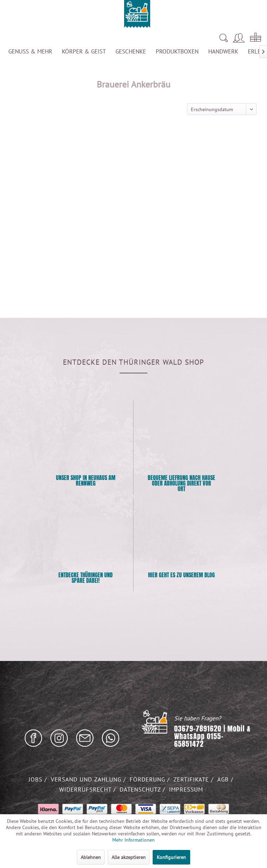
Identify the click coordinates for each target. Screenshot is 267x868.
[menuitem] (164, 38)
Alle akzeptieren (129, 857)
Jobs (37, 779)
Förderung (148, 779)
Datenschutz (141, 790)
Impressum (186, 790)
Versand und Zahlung (87, 779)
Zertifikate (192, 779)
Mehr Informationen (133, 840)
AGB (224, 779)
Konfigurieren (171, 857)
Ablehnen (91, 857)
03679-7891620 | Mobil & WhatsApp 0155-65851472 (212, 736)
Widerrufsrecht (86, 790)
